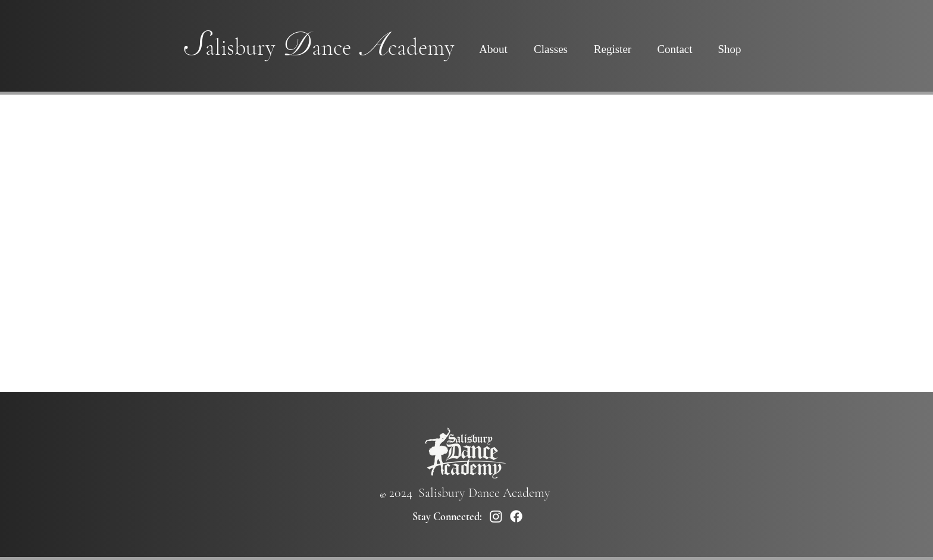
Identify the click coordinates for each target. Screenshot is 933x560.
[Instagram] (496, 516)
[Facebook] (516, 516)
